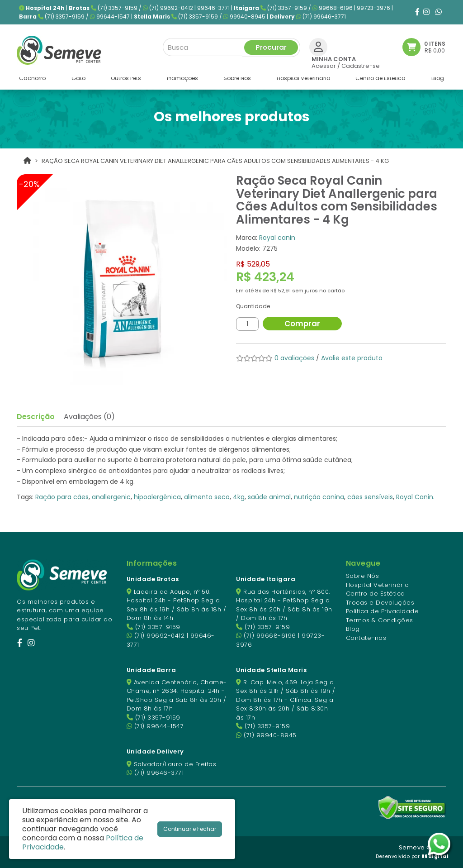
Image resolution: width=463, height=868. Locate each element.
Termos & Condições (380, 620)
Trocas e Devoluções (380, 603)
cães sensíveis (370, 497)
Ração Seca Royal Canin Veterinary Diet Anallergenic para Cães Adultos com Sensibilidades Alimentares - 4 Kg (215, 161)
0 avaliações (294, 358)
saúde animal (269, 497)
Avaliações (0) (89, 417)
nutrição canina (319, 497)
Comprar (308, 324)
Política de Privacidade (383, 611)
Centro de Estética (376, 594)
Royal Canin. (415, 497)
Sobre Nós (363, 576)
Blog (353, 629)
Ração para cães (62, 497)
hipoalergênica (157, 497)
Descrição (36, 417)
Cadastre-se (361, 64)
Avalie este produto (352, 358)
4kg (239, 497)
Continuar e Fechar (190, 829)
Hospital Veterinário (378, 585)
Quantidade (253, 306)
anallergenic (111, 497)
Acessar (324, 64)
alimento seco (207, 497)
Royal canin (277, 238)
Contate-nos (366, 638)
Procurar (271, 46)
